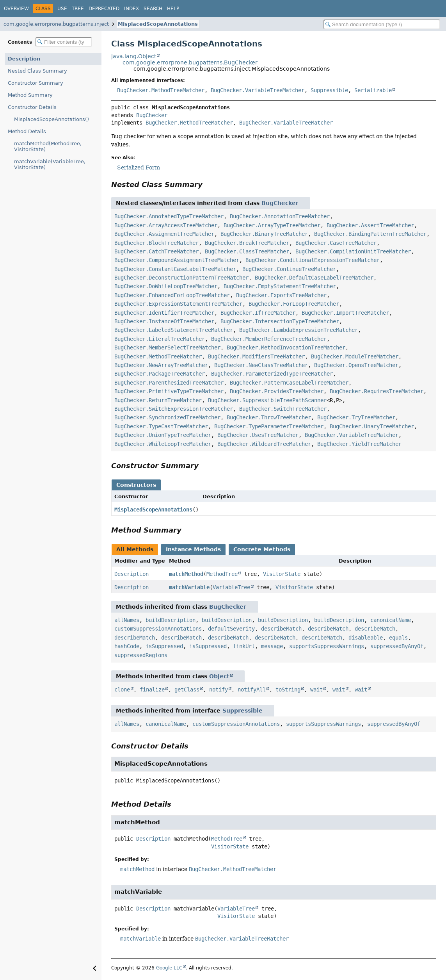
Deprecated (104, 9)
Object (219, 676)
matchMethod (186, 574)
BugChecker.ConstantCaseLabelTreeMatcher (175, 269)
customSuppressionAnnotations (158, 629)
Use (62, 9)
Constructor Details (32, 107)
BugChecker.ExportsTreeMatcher (281, 295)
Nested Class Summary (37, 71)
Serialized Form (139, 167)
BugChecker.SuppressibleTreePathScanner (267, 400)
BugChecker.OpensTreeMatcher (356, 365)
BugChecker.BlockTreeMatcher (156, 243)
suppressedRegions (141, 655)
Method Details (27, 131)
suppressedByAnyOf (397, 646)
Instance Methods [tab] (193, 549)
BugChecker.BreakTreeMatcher (247, 243)
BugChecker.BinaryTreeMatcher (264, 234)
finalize (152, 690)
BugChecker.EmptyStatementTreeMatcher (280, 286)
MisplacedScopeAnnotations (158, 24)
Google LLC (169, 968)
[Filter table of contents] (64, 42)
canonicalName (391, 620)
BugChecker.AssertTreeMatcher (370, 225)
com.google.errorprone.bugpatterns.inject (56, 24)
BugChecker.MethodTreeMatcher (161, 90)
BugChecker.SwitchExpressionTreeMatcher (174, 409)
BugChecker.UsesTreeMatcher (258, 435)
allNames (127, 620)
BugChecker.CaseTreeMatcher (336, 243)
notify (219, 690)
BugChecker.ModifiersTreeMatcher (256, 356)
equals (398, 638)
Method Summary (30, 95)
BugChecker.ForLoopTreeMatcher (294, 304)
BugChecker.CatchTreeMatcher (156, 251)
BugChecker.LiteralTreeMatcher (160, 339)
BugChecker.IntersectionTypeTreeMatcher (280, 321)
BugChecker (152, 115)
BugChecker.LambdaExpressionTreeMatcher (299, 330)
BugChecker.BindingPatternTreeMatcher (370, 234)
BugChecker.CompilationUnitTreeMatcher (353, 251)
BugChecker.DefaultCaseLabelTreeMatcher (314, 278)
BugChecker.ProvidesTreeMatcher (277, 391)
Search (153, 9)
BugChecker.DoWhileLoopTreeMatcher (166, 286)
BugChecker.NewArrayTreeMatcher (161, 365)
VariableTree (231, 587)
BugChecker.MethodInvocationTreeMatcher (286, 347)
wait (316, 690)
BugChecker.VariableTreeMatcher (258, 90)
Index (131, 9)
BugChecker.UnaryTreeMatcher (372, 426)
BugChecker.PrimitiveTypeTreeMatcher (169, 391)
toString (288, 690)
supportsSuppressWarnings (327, 646)
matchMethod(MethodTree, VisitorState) (48, 146)
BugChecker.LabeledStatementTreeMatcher (174, 330)
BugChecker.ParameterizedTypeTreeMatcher (272, 374)
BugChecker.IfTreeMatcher (258, 313)
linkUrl (244, 646)
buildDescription (171, 620)
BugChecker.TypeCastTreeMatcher (161, 426)
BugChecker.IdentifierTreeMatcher (164, 313)
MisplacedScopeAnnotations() (52, 119)
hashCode (127, 646)
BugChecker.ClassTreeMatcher (247, 251)
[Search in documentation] (382, 24)
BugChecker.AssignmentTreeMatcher (164, 234)
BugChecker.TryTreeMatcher (356, 417)
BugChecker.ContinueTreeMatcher (289, 269)
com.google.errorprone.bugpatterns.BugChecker (190, 62)
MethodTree (222, 574)
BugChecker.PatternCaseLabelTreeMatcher (289, 383)
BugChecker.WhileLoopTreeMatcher (163, 444)
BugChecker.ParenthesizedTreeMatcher (169, 383)
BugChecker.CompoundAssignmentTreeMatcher (177, 260)
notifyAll (252, 690)
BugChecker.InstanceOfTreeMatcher (164, 321)
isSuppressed (164, 646)
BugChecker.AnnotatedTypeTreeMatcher (169, 216)
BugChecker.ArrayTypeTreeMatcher (272, 225)
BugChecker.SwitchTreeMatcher (283, 409)
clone (122, 690)
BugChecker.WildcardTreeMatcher (264, 444)
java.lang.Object (134, 56)
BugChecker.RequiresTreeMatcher (377, 391)
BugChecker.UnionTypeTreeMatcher (163, 435)
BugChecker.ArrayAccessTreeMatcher (166, 225)
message (272, 646)
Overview (16, 9)
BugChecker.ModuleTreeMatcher (355, 356)
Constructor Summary (36, 83)
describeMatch (281, 629)
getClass (187, 690)
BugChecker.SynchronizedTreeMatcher (167, 417)
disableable (366, 638)
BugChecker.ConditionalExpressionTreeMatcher (313, 260)
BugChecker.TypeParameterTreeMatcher (269, 426)
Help (173, 9)
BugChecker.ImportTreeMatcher (345, 313)
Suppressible (329, 90)
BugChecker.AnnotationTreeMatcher (280, 216)
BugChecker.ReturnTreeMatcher (158, 400)
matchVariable (189, 587)
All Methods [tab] (135, 549)
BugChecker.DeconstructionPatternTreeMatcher (181, 278)
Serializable (373, 90)
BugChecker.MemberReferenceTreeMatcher (269, 339)
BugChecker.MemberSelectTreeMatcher (167, 347)
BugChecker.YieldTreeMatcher (359, 444)
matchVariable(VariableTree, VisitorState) (50, 164)
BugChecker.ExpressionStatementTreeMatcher (178, 304)
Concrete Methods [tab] (262, 549)
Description (24, 59)
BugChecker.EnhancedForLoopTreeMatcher (172, 295)
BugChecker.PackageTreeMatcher (160, 374)
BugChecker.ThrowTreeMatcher (269, 417)
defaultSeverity (231, 629)
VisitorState (282, 574)
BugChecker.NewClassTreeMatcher (261, 365)
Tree (78, 9)
